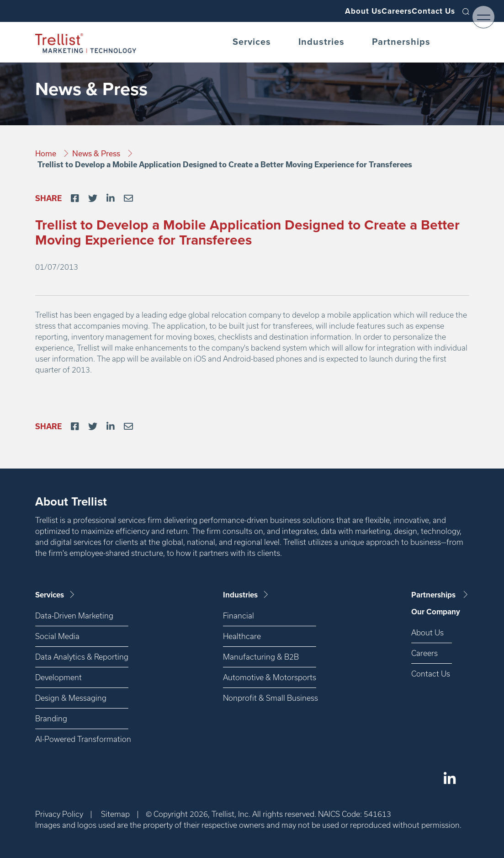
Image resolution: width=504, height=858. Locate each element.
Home (47, 153)
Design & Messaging (71, 698)
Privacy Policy (59, 814)
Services (252, 42)
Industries (321, 42)
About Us (335, 11)
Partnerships (401, 42)
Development (58, 677)
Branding (51, 718)
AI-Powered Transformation (82, 739)
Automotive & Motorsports (270, 677)
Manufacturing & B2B (261, 657)
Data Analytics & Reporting (82, 657)
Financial (239, 616)
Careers (380, 11)
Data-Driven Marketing (74, 616)
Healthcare (242, 636)
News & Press (97, 153)
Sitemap (115, 814)
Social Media (57, 636)
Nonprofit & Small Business (270, 698)
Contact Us (428, 11)
